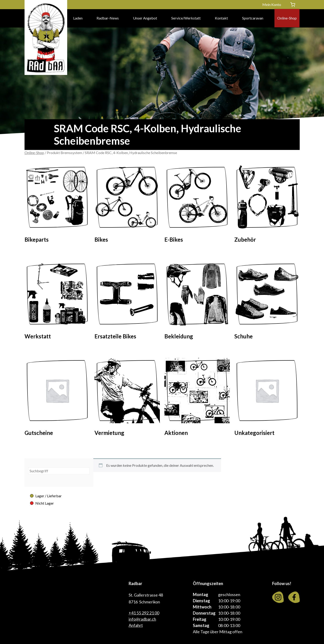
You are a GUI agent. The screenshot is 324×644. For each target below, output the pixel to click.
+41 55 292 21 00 (144, 613)
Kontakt (221, 18)
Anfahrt (136, 625)
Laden (78, 18)
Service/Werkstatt (186, 18)
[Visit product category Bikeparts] (57, 205)
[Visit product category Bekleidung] (197, 302)
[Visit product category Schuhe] (267, 302)
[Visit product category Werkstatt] (57, 302)
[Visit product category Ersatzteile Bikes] (127, 302)
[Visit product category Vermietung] (127, 398)
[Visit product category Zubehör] (267, 205)
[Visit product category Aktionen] (197, 398)
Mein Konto (272, 4)
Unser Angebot (145, 18)
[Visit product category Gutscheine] (57, 398)
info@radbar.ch (142, 619)
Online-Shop (287, 18)
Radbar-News (108, 18)
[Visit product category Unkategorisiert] (267, 398)
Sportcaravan (253, 18)
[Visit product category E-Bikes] (197, 205)
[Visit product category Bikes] (127, 205)
